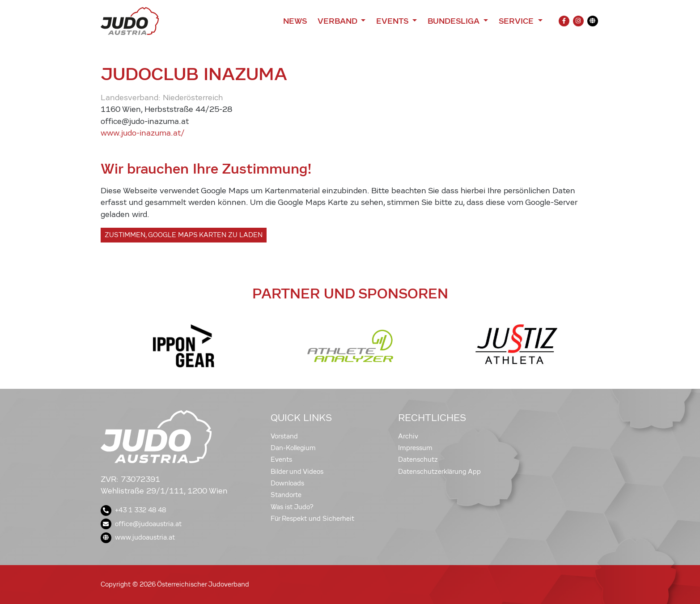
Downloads (287, 483)
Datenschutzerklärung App (439, 472)
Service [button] (517, 21)
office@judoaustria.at (141, 524)
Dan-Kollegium (293, 448)
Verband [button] (338, 21)
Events (281, 459)
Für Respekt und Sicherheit (312, 519)
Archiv (408, 436)
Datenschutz (418, 459)
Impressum (415, 448)
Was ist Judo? (292, 507)
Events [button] (393, 21)
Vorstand (284, 436)
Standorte (286, 495)
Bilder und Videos (297, 472)
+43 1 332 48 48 (133, 510)
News (295, 21)
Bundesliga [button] (455, 21)
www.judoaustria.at (138, 537)
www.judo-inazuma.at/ (143, 133)
